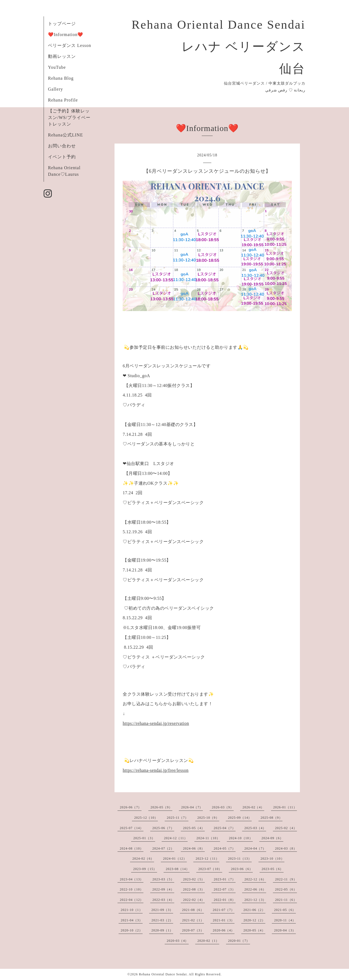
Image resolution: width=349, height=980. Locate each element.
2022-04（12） (132, 900)
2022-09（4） (163, 889)
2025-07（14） (132, 828)
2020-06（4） (224, 930)
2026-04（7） (192, 807)
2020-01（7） (239, 941)
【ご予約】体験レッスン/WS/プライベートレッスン (69, 117)
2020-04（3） (285, 930)
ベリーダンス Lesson (70, 45)
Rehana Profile (63, 100)
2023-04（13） (132, 879)
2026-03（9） (223, 807)
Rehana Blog (61, 78)
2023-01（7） (225, 879)
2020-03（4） (178, 941)
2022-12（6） (255, 879)
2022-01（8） (225, 900)
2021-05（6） (285, 910)
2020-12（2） (254, 920)
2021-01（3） (224, 920)
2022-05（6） (286, 889)
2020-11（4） (285, 920)
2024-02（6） (143, 859)
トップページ (62, 24)
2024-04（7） (255, 848)
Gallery (55, 89)
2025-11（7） (178, 818)
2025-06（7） (163, 828)
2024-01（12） (175, 859)
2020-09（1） (162, 930)
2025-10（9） (208, 818)
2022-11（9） (286, 879)
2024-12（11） (176, 838)
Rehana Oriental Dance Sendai (163, 974)
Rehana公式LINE (65, 135)
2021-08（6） (193, 910)
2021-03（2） (162, 920)
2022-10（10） (132, 889)
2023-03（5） (163, 879)
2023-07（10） (210, 869)
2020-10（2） (132, 930)
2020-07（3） (193, 930)
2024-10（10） (241, 838)
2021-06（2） (254, 910)
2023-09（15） (145, 869)
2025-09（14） (240, 818)
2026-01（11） (285, 807)
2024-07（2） (163, 848)
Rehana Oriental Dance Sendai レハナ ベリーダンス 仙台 (218, 47)
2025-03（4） (255, 828)
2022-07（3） (225, 889)
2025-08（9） (272, 818)
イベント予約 (62, 157)
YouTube (57, 67)
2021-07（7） (224, 910)
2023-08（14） (178, 869)
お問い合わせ (62, 146)
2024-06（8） (194, 848)
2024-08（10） (132, 848)
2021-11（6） (286, 900)
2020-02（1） (208, 941)
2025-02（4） (286, 828)
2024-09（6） (272, 838)
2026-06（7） (131, 807)
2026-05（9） (161, 807)
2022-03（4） (163, 900)
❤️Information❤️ (66, 35)
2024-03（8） (286, 848)
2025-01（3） (144, 838)
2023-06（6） (242, 869)
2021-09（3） (162, 910)
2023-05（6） (273, 869)
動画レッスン (62, 56)
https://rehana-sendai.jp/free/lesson (156, 770)
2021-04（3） (132, 920)
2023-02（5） (194, 879)
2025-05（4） (194, 828)
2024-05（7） (225, 848)
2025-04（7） (225, 828)
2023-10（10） (273, 859)
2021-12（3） (255, 900)
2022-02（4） (194, 900)
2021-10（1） (132, 910)
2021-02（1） (193, 920)
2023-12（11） (207, 859)
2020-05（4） (254, 930)
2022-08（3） (194, 889)
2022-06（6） (255, 889)
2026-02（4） (253, 807)
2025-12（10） (146, 818)
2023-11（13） (240, 859)
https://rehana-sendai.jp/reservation (156, 723)
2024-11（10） (208, 838)
